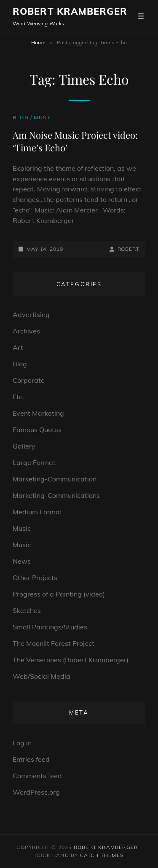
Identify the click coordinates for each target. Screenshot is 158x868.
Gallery (24, 446)
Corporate (29, 380)
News (22, 561)
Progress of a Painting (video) (59, 594)
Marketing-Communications (56, 495)
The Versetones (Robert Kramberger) (71, 660)
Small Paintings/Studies (50, 627)
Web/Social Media (42, 676)
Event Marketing (38, 413)
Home (38, 42)
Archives (26, 331)
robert (129, 249)
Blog (21, 117)
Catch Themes (102, 855)
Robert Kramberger (70, 11)
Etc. (18, 397)
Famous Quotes (37, 430)
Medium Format (37, 512)
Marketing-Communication (55, 479)
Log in (22, 743)
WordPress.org (36, 792)
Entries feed (31, 759)
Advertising (31, 314)
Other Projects (35, 578)
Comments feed (37, 776)
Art (18, 347)
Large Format (34, 462)
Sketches (27, 610)
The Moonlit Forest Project (54, 643)
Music (43, 117)
